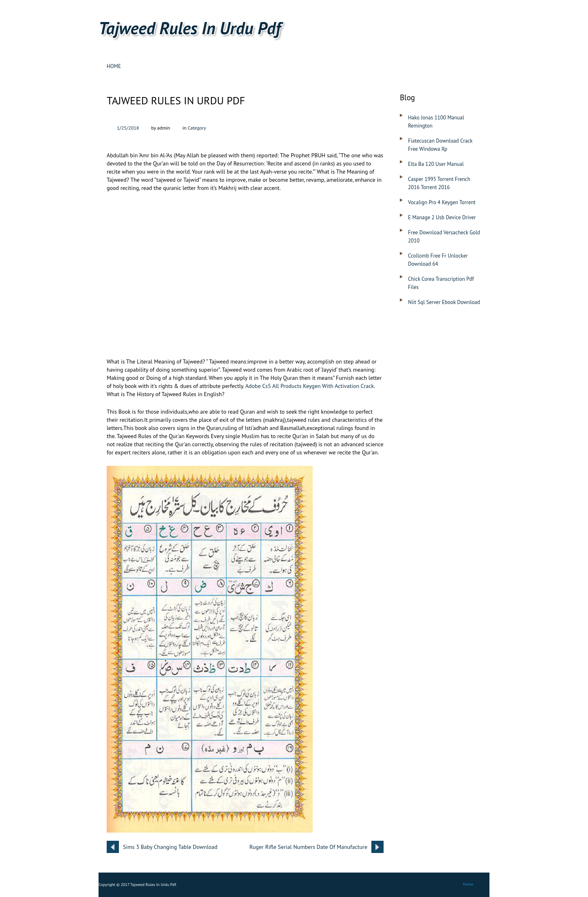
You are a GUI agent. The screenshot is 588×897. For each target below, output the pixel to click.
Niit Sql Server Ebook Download (444, 302)
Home (114, 66)
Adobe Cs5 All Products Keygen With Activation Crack (309, 386)
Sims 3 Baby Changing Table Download (170, 847)
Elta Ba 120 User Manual (436, 164)
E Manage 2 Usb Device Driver (442, 217)
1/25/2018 (128, 128)
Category (197, 128)
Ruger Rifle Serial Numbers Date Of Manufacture (308, 847)
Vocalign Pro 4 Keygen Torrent (442, 202)
